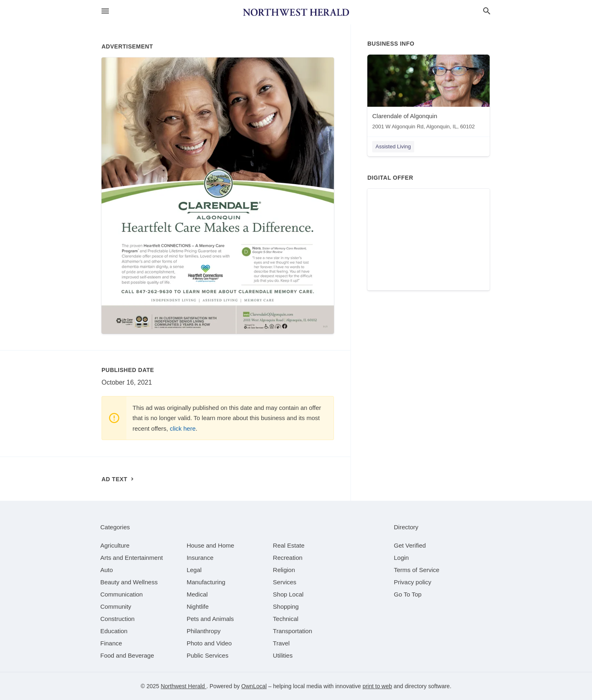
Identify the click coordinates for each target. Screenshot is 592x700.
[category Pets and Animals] (210, 619)
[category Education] (114, 631)
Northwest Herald (183, 686)
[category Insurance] (200, 558)
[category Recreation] (288, 558)
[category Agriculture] (115, 545)
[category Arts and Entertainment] (131, 558)
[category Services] (285, 582)
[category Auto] (107, 570)
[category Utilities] (283, 655)
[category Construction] (117, 619)
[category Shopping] (286, 606)
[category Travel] (281, 643)
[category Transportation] (292, 631)
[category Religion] (284, 570)
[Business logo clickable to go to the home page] (296, 12)
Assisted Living (393, 146)
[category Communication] (121, 594)
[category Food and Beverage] (127, 655)
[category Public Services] (208, 655)
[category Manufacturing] (206, 582)
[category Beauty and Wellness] (129, 582)
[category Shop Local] (288, 594)
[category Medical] (197, 594)
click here (182, 428)
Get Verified (410, 545)
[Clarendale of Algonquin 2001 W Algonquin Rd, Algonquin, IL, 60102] (429, 94)
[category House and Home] (211, 545)
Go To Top (408, 594)
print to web (377, 686)
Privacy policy (413, 582)
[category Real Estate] (289, 545)
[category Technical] (286, 619)
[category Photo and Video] (209, 643)
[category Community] (116, 606)
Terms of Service (417, 570)
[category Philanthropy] (204, 631)
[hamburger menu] (105, 11)
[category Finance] (111, 643)
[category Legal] (194, 570)
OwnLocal (254, 686)
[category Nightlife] (198, 606)
